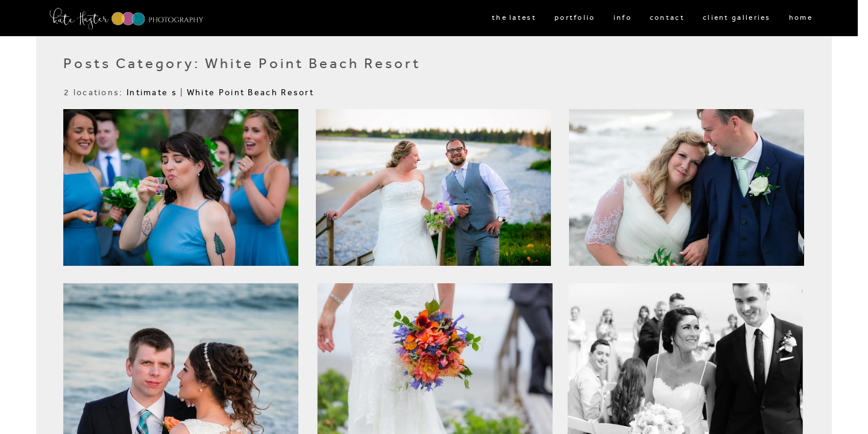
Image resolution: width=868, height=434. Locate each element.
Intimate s (152, 93)
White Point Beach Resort (250, 93)
